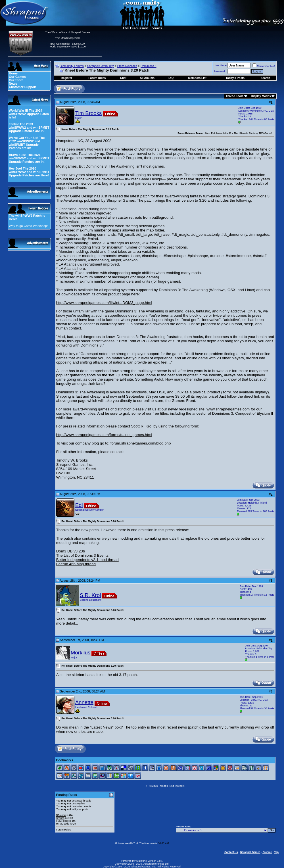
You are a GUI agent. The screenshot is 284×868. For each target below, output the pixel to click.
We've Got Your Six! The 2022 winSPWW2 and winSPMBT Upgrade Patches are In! (27, 143)
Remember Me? (264, 66)
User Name (220, 65)
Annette (84, 702)
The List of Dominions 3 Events (82, 555)
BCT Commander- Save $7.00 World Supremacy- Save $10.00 (67, 45)
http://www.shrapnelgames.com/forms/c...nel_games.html (104, 435)
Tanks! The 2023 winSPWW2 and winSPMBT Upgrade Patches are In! (29, 128)
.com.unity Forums (72, 66)
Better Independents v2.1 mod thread (87, 560)
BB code (61, 815)
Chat (123, 78)
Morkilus (81, 653)
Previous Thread (157, 786)
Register (66, 78)
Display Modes (261, 96)
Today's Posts (235, 78)
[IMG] (59, 821)
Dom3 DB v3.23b (71, 551)
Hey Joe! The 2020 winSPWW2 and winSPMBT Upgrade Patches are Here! (29, 172)
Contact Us (231, 852)
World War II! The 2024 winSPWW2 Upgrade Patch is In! (29, 114)
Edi (79, 505)
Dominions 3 (149, 66)
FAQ (171, 78)
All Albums (147, 78)
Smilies (60, 818)
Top (276, 852)
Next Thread (175, 786)
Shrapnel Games (250, 852)
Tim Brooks (89, 113)
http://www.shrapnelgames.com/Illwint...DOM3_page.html (104, 303)
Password (219, 71)
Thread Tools (235, 96)
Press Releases (127, 66)
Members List (197, 78)
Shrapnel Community (100, 66)
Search (265, 78)
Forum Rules (64, 830)
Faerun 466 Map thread (76, 564)
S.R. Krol (90, 595)
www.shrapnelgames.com (228, 409)
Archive (267, 852)
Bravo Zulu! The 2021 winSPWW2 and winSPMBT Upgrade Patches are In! (29, 158)
